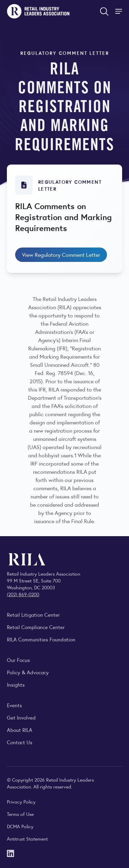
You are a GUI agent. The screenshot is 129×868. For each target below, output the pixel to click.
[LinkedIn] (10, 853)
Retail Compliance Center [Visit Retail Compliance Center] (36, 627)
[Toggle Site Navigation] (119, 11)
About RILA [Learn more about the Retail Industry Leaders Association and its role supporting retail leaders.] (20, 730)
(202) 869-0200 (23, 594)
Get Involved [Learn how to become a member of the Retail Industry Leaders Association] (21, 717)
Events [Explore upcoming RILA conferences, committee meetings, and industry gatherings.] (14, 705)
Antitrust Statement (27, 839)
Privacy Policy (21, 801)
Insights (16, 684)
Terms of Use (20, 814)
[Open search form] (104, 11)
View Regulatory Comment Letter (61, 255)
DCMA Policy (20, 826)
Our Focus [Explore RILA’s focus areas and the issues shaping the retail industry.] (18, 660)
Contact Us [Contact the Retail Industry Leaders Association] (20, 742)
